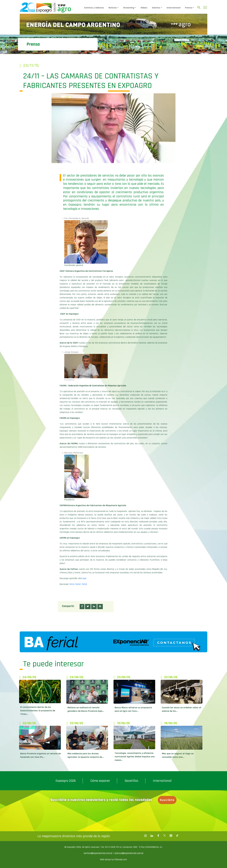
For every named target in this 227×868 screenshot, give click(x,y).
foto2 (78, 584)
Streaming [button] (129, 8)
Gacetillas (131, 781)
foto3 (84, 584)
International (174, 8)
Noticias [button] (113, 8)
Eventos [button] (156, 8)
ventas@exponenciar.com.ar (98, 853)
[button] (82, 607)
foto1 (72, 584)
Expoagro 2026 (66, 781)
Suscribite (167, 800)
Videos (144, 8)
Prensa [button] (189, 8)
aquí (84, 578)
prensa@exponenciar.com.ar (129, 853)
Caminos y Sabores (94, 8)
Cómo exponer (100, 781)
